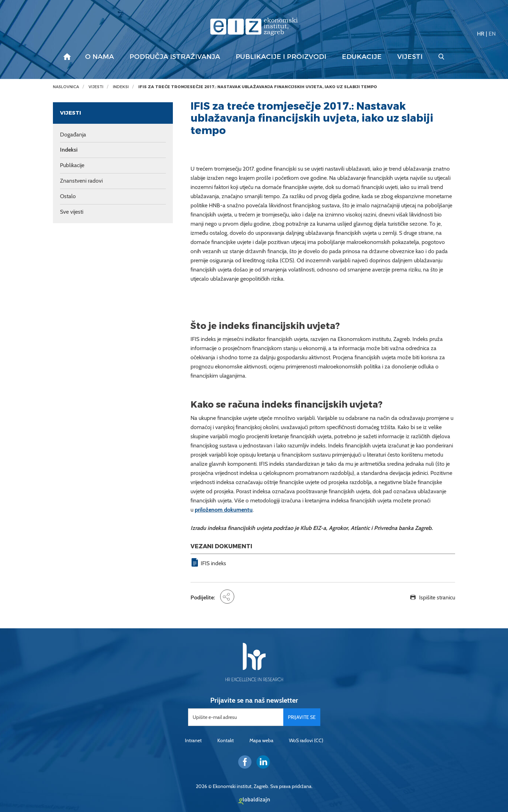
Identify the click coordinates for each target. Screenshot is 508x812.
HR (481, 34)
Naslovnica (66, 87)
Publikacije (72, 165)
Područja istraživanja (175, 57)
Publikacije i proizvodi (281, 57)
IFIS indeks (213, 563)
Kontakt (226, 740)
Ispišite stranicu (437, 597)
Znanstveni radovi (81, 181)
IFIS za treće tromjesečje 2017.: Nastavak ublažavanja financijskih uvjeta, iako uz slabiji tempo (258, 87)
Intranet (193, 740)
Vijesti (410, 57)
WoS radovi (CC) (306, 740)
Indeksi (121, 87)
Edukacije (362, 57)
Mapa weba (261, 740)
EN (492, 34)
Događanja (73, 135)
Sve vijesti (72, 212)
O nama (99, 57)
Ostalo (68, 196)
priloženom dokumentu (224, 510)
